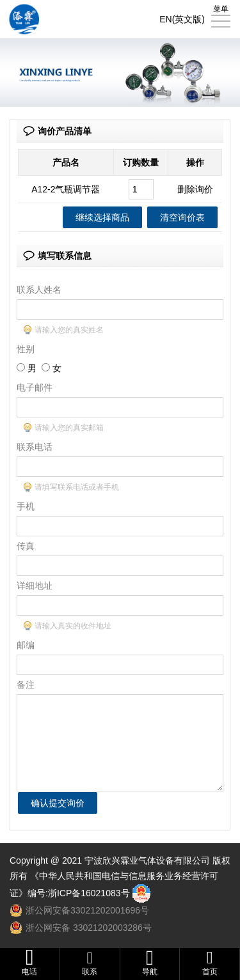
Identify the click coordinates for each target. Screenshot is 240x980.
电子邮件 (35, 387)
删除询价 (195, 189)
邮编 (26, 645)
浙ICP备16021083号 (89, 893)
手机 (26, 506)
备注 (26, 685)
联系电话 (35, 447)
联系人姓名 (39, 290)
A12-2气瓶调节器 (66, 189)
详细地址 (35, 586)
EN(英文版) (182, 19)
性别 (26, 349)
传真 (26, 546)
